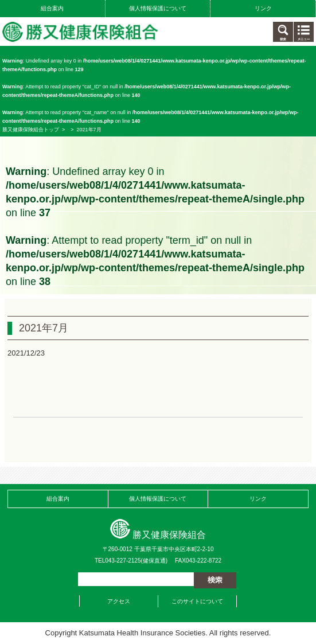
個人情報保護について (158, 8)
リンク (263, 8)
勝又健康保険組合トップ (31, 130)
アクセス (119, 601)
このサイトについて (197, 601)
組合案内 (52, 8)
